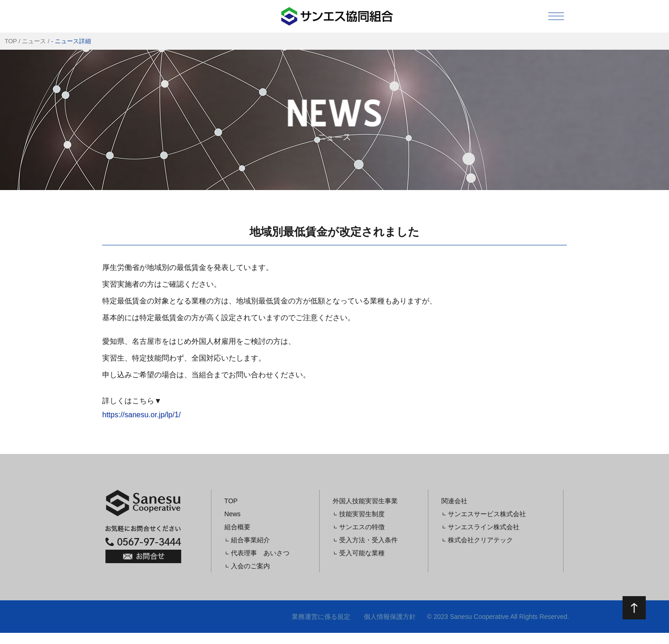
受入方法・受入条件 (368, 540)
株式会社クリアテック (480, 540)
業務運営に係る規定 (321, 617)
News (233, 514)
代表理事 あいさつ (260, 553)
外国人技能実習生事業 (365, 501)
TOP (11, 41)
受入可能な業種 (362, 553)
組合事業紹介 (250, 540)
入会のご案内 (250, 566)
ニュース (34, 41)
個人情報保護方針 (390, 617)
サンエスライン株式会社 (484, 527)
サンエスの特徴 (362, 527)
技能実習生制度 (362, 514)
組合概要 (237, 527)
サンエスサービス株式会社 (487, 514)
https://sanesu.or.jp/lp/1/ (141, 415)
